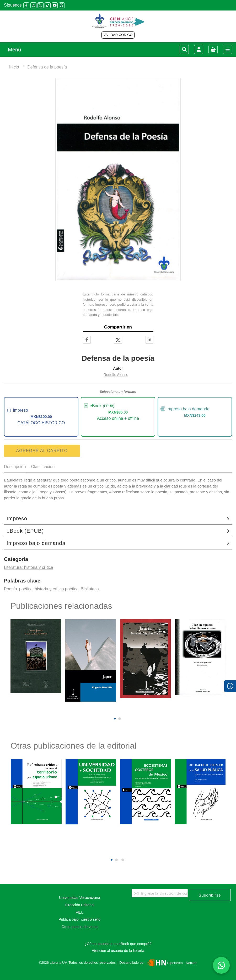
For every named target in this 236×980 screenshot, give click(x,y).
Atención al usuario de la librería (118, 951)
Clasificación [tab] (43, 467)
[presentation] (114, 710)
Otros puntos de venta (79, 927)
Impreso (17, 518)
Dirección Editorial (80, 905)
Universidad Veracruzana (79, 898)
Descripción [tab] (15, 467)
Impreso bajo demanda (36, 543)
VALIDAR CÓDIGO (118, 35)
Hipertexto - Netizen (171, 963)
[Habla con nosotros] (221, 965)
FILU (79, 912)
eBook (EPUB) (25, 531)
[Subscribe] (210, 895)
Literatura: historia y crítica (29, 567)
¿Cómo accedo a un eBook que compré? (118, 944)
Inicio (14, 67)
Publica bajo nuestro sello (80, 919)
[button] (115, 719)
